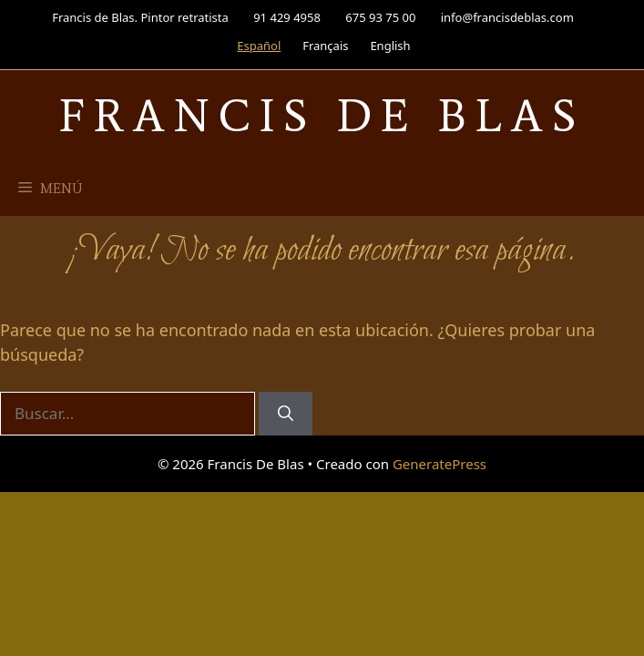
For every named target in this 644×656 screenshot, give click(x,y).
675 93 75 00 (380, 17)
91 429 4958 (287, 17)
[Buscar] (286, 414)
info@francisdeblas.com (507, 17)
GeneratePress (440, 464)
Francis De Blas (322, 115)
